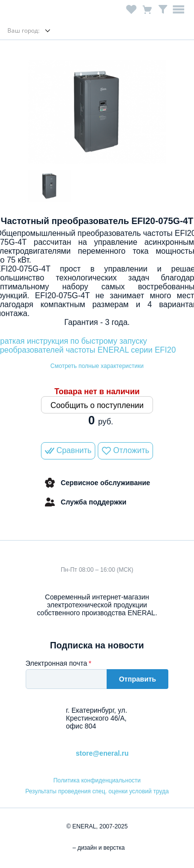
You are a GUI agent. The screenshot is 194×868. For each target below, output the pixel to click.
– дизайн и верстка (97, 848)
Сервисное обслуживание (97, 483)
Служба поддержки (85, 502)
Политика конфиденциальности (97, 780)
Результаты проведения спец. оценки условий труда (97, 791)
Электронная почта (57, 663)
